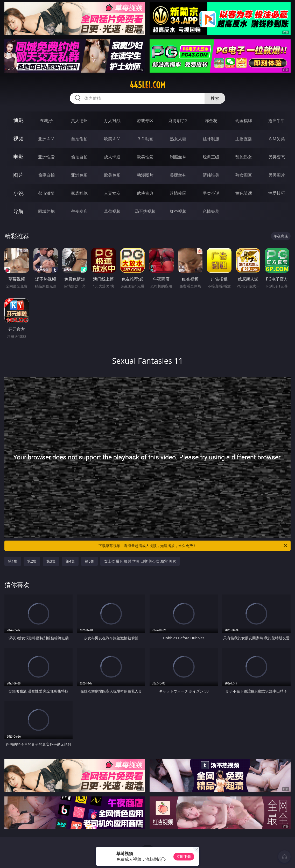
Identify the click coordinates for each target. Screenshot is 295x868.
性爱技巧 (277, 193)
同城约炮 (46, 211)
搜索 (215, 98)
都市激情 (46, 193)
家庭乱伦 (79, 193)
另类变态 (277, 157)
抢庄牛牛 (277, 121)
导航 (18, 211)
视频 (18, 139)
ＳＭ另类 (277, 139)
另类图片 (277, 175)
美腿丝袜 (178, 175)
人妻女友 (112, 193)
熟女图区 (244, 175)
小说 (18, 193)
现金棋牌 (244, 121)
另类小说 (211, 193)
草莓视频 (112, 211)
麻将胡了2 (178, 121)
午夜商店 (79, 211)
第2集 (32, 561)
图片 (18, 175)
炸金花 (211, 121)
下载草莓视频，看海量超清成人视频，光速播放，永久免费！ (193, 546)
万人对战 (112, 121)
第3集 (51, 561)
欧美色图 (112, 175)
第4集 (70, 561)
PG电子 (46, 121)
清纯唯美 (211, 175)
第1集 (13, 561)
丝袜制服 (211, 139)
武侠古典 (145, 193)
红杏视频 (178, 211)
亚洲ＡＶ (46, 139)
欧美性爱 (145, 157)
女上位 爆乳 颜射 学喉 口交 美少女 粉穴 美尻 (140, 561)
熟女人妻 (178, 139)
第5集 (89, 561)
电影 (18, 157)
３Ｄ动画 (145, 139)
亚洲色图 (79, 175)
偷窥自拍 (46, 175)
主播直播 (244, 139)
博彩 (18, 120)
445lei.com (147, 85)
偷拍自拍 (79, 157)
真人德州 (79, 121)
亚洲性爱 (46, 157)
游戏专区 (145, 121)
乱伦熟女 (244, 157)
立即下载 (184, 856)
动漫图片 (145, 175)
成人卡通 (112, 157)
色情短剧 (211, 211)
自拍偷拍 (79, 139)
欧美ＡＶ (112, 139)
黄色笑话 (244, 193)
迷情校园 (178, 193)
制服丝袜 (178, 157)
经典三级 (211, 157)
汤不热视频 (145, 211)
